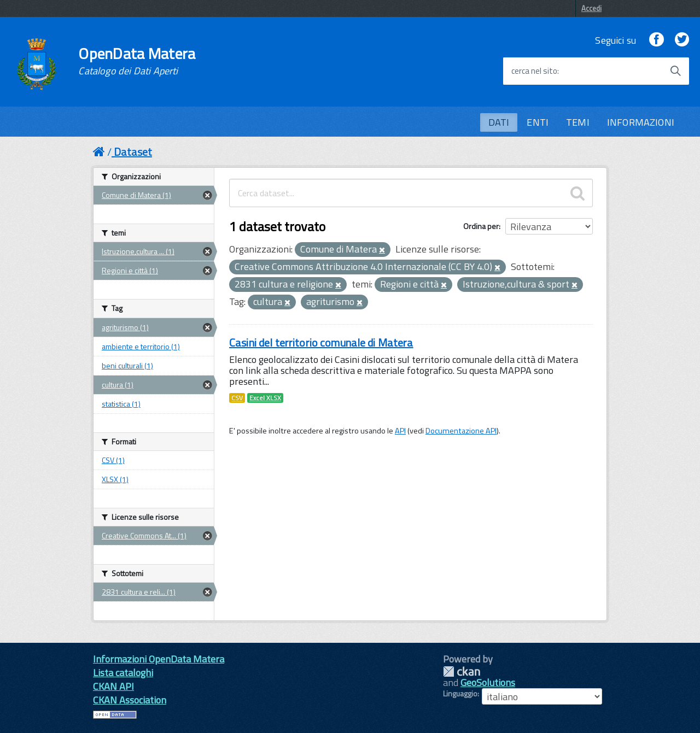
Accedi (591, 8)
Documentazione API (461, 431)
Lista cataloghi (123, 673)
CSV (237, 398)
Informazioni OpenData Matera (159, 659)
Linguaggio (460, 694)
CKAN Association (130, 700)
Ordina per (481, 226)
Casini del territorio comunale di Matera (321, 342)
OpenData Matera (137, 61)
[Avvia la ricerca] (675, 71)
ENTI (538, 122)
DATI (499, 122)
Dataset (133, 152)
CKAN (462, 672)
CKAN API (113, 686)
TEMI (578, 122)
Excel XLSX (265, 398)
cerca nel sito (534, 71)
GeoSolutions (488, 682)
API (400, 431)
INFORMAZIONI (641, 122)
